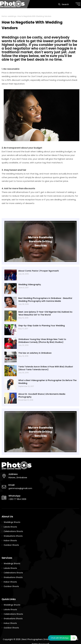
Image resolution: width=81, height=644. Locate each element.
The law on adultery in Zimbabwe (35, 353)
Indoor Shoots (10, 540)
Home (4, 16)
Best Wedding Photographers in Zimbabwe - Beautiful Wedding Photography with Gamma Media (45, 300)
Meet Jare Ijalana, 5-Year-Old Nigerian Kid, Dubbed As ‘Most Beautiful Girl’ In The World (45, 313)
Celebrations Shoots (13, 531)
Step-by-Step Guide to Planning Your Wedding (42, 326)
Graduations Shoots (13, 536)
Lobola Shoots (10, 527)
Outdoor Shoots (11, 545)
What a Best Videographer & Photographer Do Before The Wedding (47, 382)
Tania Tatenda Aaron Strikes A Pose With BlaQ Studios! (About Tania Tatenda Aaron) (46, 368)
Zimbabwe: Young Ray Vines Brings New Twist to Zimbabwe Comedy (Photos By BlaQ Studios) (42, 341)
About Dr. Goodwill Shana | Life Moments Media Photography (42, 395)
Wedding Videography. (30, 284)
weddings (12, 16)
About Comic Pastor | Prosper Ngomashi (39, 271)
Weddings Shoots (12, 522)
